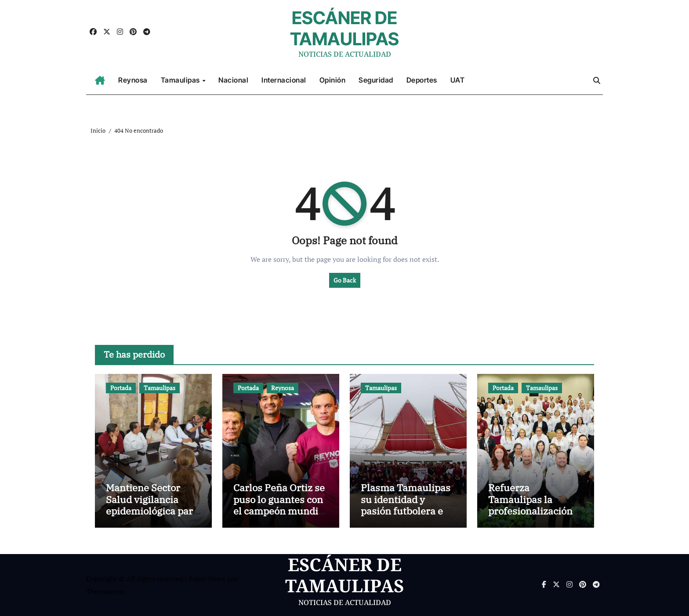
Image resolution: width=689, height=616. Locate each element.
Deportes (422, 80)
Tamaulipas (181, 80)
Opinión (333, 80)
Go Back (345, 280)
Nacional (233, 80)
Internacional (284, 80)
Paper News (207, 579)
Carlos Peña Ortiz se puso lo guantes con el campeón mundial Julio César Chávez (280, 505)
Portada (121, 388)
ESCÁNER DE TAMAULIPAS (344, 28)
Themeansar (105, 591)
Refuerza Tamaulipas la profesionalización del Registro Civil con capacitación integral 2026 (530, 516)
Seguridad (376, 80)
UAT (458, 80)
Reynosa (133, 80)
